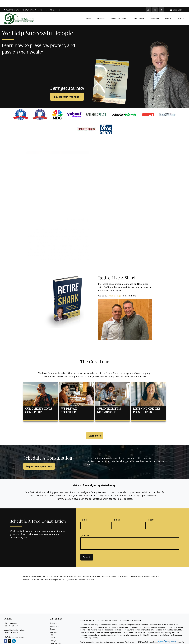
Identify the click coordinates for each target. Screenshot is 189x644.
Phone (151, 512)
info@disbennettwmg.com (14, 630)
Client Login (176, 2)
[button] (88, 11)
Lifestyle (53, 633)
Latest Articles (55, 636)
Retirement (54, 616)
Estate (52, 622)
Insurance (54, 625)
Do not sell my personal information (144, 637)
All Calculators (55, 642)
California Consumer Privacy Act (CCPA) (161, 635)
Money (53, 630)
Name (84, 512)
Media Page (115, 288)
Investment (54, 619)
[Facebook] (162, 2)
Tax (51, 627)
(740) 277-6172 (53, 2)
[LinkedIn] (155, 2)
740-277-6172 (15, 616)
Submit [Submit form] (87, 550)
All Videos (54, 639)
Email (117, 512)
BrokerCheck (136, 613)
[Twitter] (148, 2)
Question (85, 528)
